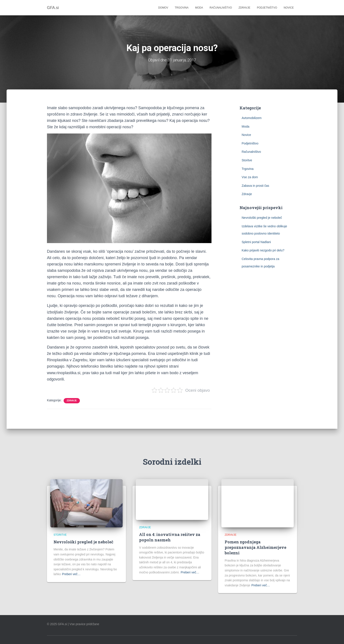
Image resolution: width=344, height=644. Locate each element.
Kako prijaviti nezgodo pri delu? (263, 250)
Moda (199, 8)
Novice (289, 8)
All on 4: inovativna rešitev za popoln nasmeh (170, 537)
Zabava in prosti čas (255, 186)
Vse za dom (250, 177)
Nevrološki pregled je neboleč (262, 218)
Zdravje (244, 8)
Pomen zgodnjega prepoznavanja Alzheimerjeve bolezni (255, 547)
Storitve (247, 160)
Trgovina (182, 8)
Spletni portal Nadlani (256, 242)
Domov (163, 8)
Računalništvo (221, 8)
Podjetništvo (267, 8)
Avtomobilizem (252, 118)
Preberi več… (71, 574)
